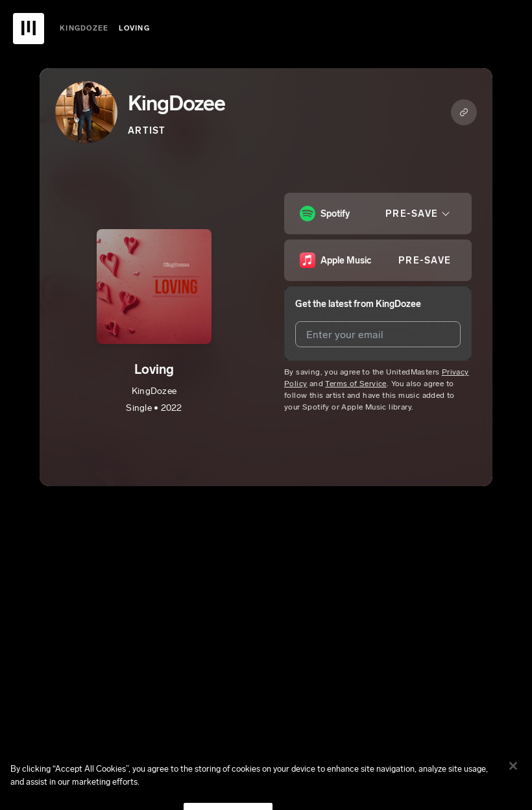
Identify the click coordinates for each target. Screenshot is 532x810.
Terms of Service (356, 384)
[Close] (513, 774)
